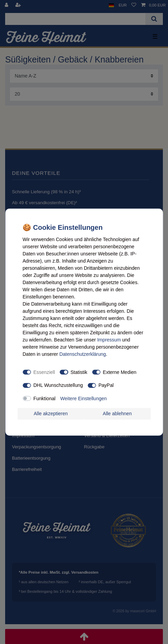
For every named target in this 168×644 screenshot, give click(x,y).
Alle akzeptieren (51, 414)
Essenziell (44, 372)
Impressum (109, 340)
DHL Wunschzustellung (58, 385)
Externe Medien (120, 372)
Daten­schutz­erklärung (82, 354)
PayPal (106, 385)
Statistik (79, 372)
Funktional (45, 398)
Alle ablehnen (117, 414)
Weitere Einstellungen (83, 398)
